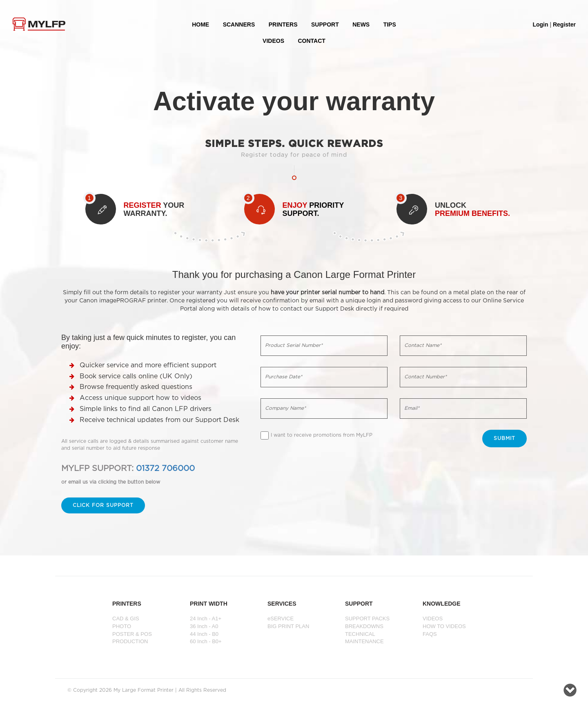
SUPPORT (325, 24)
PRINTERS (283, 24)
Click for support (103, 505)
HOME (200, 24)
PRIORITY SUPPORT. (313, 209)
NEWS (361, 24)
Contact (311, 41)
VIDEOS (273, 41)
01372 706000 (165, 469)
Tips (390, 24)
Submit (504, 439)
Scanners (239, 24)
